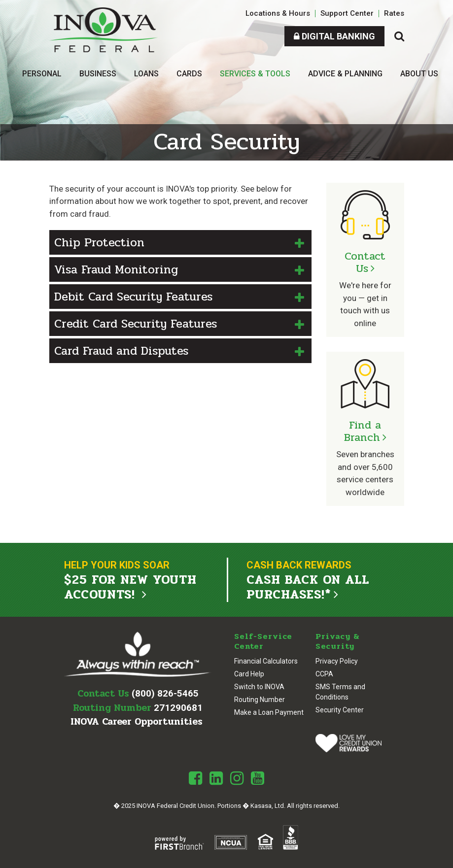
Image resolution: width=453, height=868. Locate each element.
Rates (394, 13)
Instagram (237, 778)
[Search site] (399, 36)
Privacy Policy (337, 661)
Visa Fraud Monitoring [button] (116, 270)
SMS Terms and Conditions (340, 692)
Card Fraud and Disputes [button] (121, 351)
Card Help (249, 674)
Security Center (340, 710)
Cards (189, 74)
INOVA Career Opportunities (137, 722)
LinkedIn (216, 778)
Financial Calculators (266, 661)
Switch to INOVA (259, 687)
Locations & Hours (278, 13)
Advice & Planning (345, 74)
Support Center (347, 13)
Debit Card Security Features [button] (133, 297)
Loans (146, 74)
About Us (419, 74)
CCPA (324, 674)
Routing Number (260, 700)
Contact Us (365, 262)
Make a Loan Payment (269, 712)
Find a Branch (363, 431)
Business (98, 74)
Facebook (195, 778)
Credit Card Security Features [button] (136, 324)
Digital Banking (334, 36)
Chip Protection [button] (99, 243)
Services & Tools (255, 74)
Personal (42, 74)
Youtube (258, 778)
